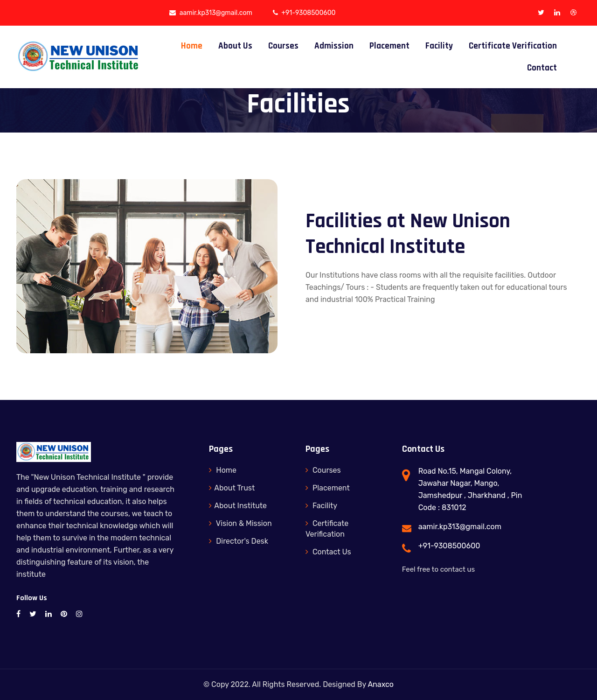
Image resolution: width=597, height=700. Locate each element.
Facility (439, 46)
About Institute (238, 506)
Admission (334, 46)
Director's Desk (239, 541)
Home (192, 46)
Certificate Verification (513, 46)
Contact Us (328, 552)
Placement (389, 46)
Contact (542, 68)
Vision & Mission (240, 523)
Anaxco (381, 684)
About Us (235, 46)
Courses (283, 46)
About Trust (232, 488)
